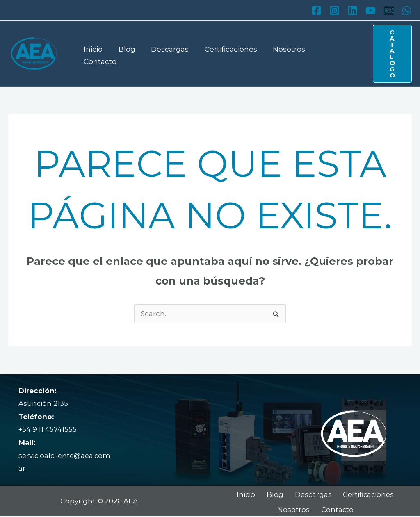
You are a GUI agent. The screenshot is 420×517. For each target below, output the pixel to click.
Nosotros (281, 53)
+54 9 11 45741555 (48, 429)
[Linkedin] (353, 10)
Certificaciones (224, 53)
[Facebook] (316, 10)
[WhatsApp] (407, 10)
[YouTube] (371, 10)
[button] (389, 54)
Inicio (92, 53)
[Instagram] (334, 10)
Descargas (165, 53)
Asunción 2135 (43, 403)
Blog (124, 53)
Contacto (327, 53)
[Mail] (389, 10)
